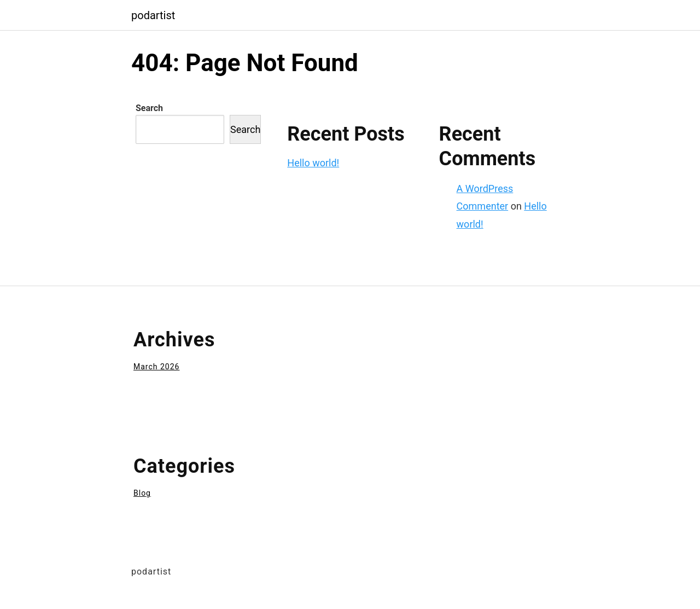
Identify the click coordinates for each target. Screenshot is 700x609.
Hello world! (313, 163)
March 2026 (156, 367)
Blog (142, 493)
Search (149, 108)
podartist (153, 15)
